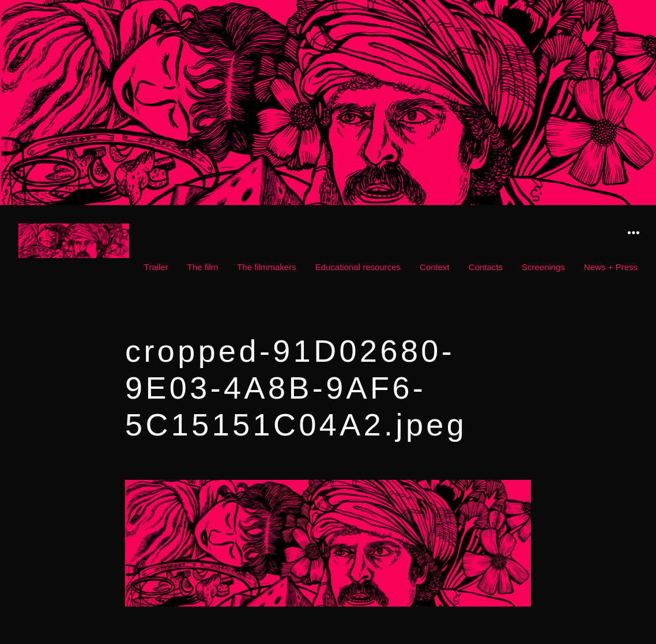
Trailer (156, 267)
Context (435, 267)
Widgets (633, 241)
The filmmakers (267, 267)
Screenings (543, 267)
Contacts (486, 267)
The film (203, 267)
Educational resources (358, 267)
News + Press (611, 267)
